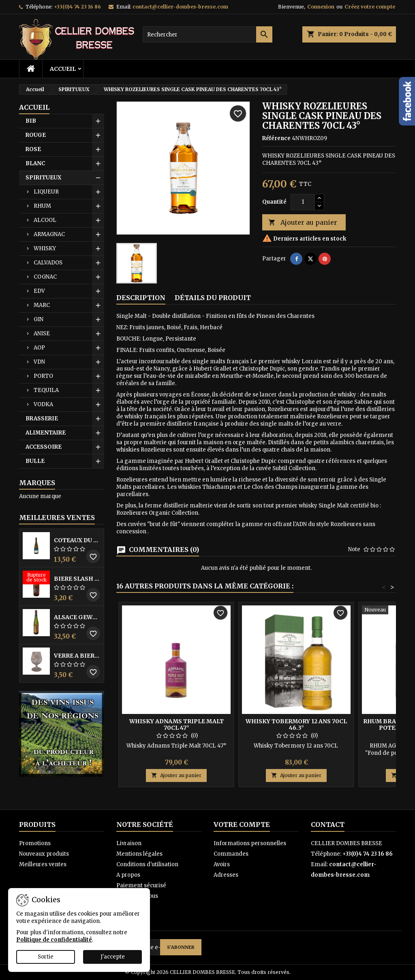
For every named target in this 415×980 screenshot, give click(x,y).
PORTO (43, 376)
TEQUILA (46, 390)
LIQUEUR (46, 192)
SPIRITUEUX (43, 178)
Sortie (46, 957)
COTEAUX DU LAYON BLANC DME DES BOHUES (77, 540)
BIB (31, 121)
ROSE (33, 149)
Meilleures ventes (43, 864)
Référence (276, 138)
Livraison (129, 843)
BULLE (35, 461)
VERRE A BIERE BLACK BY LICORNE (77, 656)
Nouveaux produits (44, 854)
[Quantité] (303, 202)
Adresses (226, 875)
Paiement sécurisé (141, 885)
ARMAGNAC (49, 234)
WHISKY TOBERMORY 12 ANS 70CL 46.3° (296, 724)
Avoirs (222, 864)
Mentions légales (139, 854)
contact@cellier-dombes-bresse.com (180, 7)
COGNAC (45, 277)
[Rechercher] (207, 34)
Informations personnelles (250, 843)
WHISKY (45, 248)
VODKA (43, 404)
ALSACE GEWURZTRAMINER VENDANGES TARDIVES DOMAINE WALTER (77, 617)
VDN (39, 362)
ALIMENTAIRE (46, 433)
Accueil (63, 69)
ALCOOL (45, 220)
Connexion (321, 7)
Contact (328, 824)
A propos (128, 875)
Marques (37, 483)
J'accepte (113, 957)
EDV (39, 291)
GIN (39, 319)
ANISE (42, 333)
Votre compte (242, 824)
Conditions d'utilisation (147, 864)
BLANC (35, 163)
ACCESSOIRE (44, 447)
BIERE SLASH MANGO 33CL (77, 579)
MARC (42, 305)
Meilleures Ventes (57, 518)
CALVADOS (48, 263)
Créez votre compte (370, 7)
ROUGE (36, 135)
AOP (39, 348)
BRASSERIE (42, 419)
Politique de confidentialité (54, 940)
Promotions (35, 843)
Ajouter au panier (303, 223)
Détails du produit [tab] (213, 298)
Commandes (231, 854)
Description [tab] (141, 298)
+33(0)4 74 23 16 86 (77, 7)
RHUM (42, 206)
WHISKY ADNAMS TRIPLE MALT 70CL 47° (176, 724)
